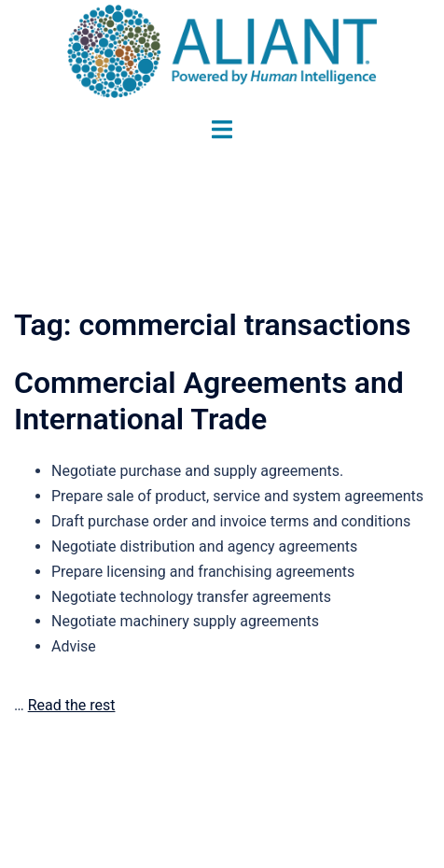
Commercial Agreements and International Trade (209, 400)
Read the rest (72, 705)
